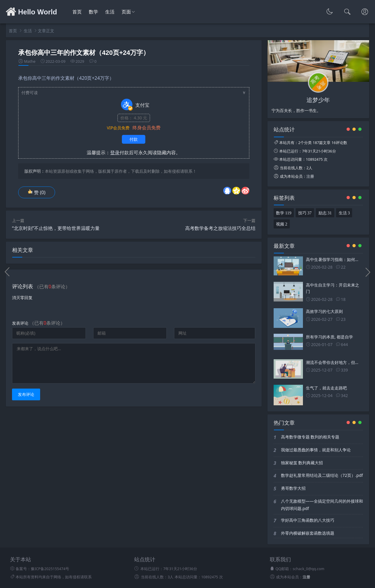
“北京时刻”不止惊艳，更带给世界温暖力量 (56, 228)
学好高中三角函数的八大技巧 (308, 520)
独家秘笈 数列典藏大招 (302, 463)
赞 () (37, 192)
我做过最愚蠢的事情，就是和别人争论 (316, 450)
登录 (115, 152)
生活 (110, 12)
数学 (93, 12)
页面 (126, 12)
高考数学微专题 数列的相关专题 (310, 437)
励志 (325, 212)
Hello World (31, 12)
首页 (77, 12)
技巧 (305, 212)
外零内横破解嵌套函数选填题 (308, 533)
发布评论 (26, 394)
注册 (310, 176)
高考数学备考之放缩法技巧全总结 (220, 228)
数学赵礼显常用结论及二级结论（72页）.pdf (322, 475)
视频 (282, 223)
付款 (134, 139)
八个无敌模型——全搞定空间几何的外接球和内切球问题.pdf (322, 505)
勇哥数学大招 (293, 488)
